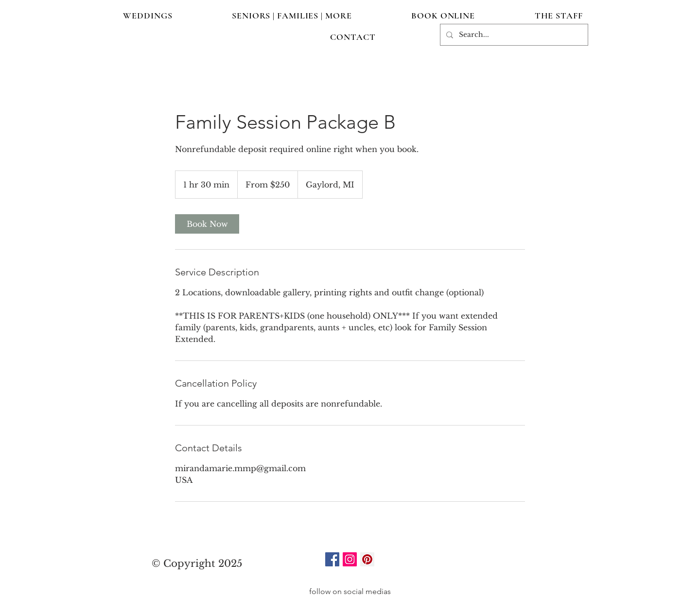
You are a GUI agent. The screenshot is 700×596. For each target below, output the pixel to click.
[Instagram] (350, 559)
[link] (207, 224)
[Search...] (513, 35)
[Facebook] (332, 559)
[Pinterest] (367, 559)
